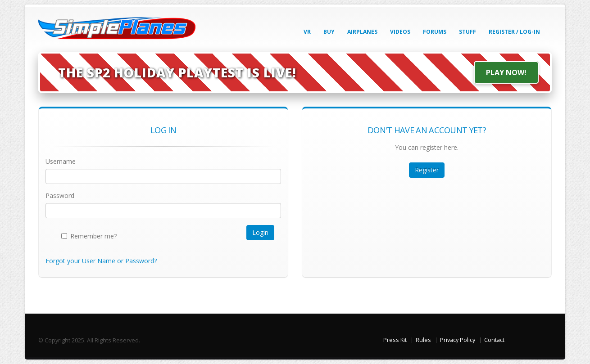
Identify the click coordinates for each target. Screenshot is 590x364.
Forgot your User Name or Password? (101, 261)
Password (60, 195)
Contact (494, 340)
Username (61, 161)
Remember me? (93, 236)
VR (307, 32)
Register (427, 170)
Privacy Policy (458, 340)
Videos (400, 32)
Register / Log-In (514, 32)
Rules (423, 340)
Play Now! (506, 72)
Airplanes (362, 32)
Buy (329, 32)
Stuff (467, 32)
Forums (435, 32)
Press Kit (395, 340)
